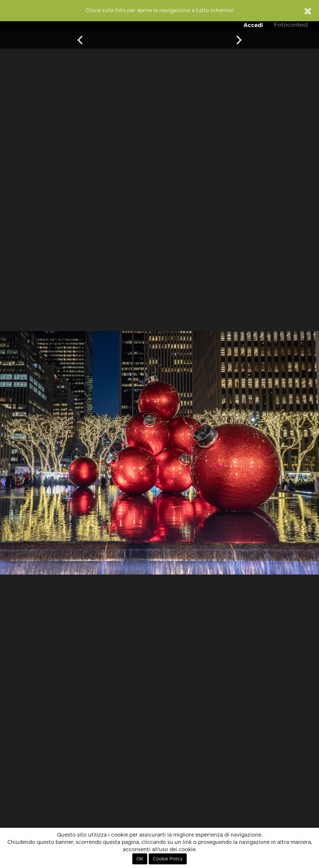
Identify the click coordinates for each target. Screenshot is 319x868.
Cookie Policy (168, 859)
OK (140, 859)
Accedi (253, 25)
